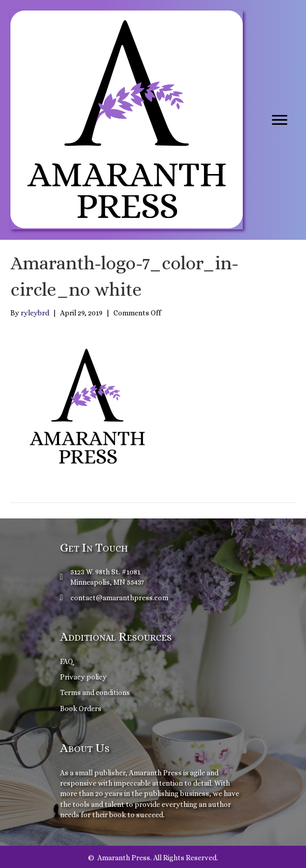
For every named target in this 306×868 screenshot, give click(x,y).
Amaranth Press (155, 773)
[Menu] (280, 120)
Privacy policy (83, 677)
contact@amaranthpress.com (119, 598)
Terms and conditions (95, 692)
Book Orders (81, 708)
